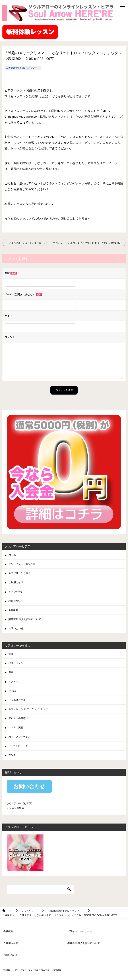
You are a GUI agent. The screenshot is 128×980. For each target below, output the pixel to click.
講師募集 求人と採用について (25, 619)
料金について (16, 601)
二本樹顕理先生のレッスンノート (23, 68)
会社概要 (13, 610)
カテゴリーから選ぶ (20, 573)
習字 (11, 672)
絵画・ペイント (17, 663)
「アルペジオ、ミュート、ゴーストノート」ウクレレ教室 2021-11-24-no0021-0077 (35, 243)
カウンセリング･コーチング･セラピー (29, 709)
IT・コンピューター (19, 746)
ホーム (12, 555)
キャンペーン (16, 592)
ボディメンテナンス (20, 737)
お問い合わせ (16, 628)
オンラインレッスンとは (22, 564)
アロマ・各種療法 (18, 718)
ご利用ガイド (16, 582)
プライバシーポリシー (80, 931)
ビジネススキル (17, 700)
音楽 (11, 654)
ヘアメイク (15, 682)
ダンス (12, 755)
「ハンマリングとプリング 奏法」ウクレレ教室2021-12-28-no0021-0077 (96, 243)
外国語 (12, 691)
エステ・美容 (16, 727)
